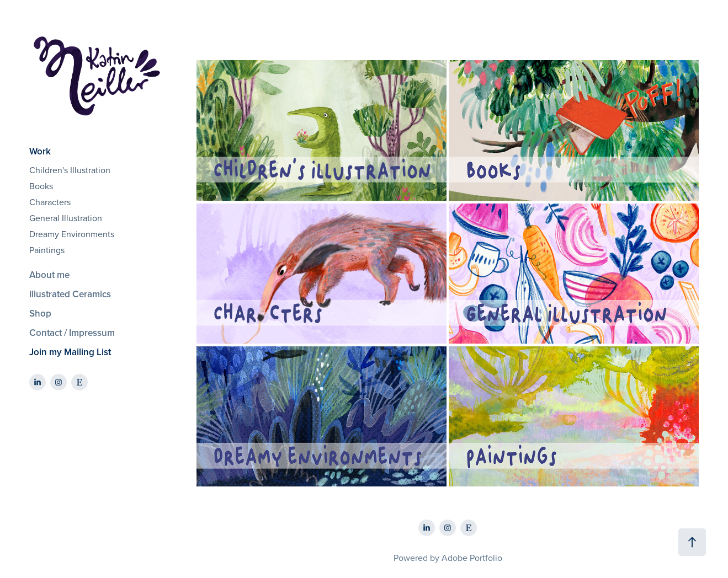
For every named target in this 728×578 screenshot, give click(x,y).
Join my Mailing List (70, 352)
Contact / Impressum (72, 333)
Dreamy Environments (72, 234)
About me (49, 275)
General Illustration (66, 218)
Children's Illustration (70, 170)
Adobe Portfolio (472, 558)
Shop (40, 313)
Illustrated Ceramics (70, 294)
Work (40, 151)
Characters (50, 202)
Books (41, 186)
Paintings (47, 250)
